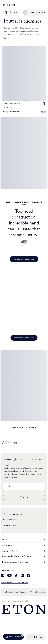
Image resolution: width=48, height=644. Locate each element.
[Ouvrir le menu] (41, 637)
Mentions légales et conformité (24, 557)
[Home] (24, 609)
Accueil (41, 5)
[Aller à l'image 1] (24, 100)
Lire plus (7, 38)
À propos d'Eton (24, 551)
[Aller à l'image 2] (27, 100)
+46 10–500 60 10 (11, 519)
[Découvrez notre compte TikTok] (16, 575)
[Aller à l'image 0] (21, 100)
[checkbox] (44, 104)
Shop (24, 540)
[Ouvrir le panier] (35, 637)
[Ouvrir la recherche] (30, 637)
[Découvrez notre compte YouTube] (9, 575)
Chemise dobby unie (11, 104)
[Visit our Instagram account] (3, 575)
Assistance (24, 545)
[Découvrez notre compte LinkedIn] (22, 575)
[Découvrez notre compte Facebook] (28, 575)
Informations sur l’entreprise (24, 562)
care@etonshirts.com (12, 525)
